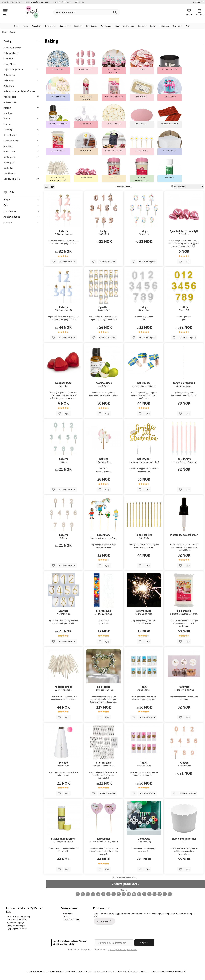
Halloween (164, 26)
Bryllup (17, 26)
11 (129, 894)
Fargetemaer (106, 26)
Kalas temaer (65, 26)
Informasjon (198, 2)
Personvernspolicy (71, 920)
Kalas (26, 26)
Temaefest (36, 26)
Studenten (78, 26)
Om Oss (66, 917)
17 (160, 894)
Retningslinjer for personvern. (123, 950)
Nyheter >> (79, 2)
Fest (188, 26)
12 (134, 894)
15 (149, 894)
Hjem (5, 32)
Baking (153, 26)
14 (144, 894)
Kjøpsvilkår (68, 914)
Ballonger (142, 26)
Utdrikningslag (128, 26)
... (165, 894)
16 (154, 894)
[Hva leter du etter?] (87, 12)
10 (124, 894)
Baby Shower (92, 26)
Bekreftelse (177, 26)
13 (139, 894)
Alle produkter (50, 26)
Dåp (117, 26)
